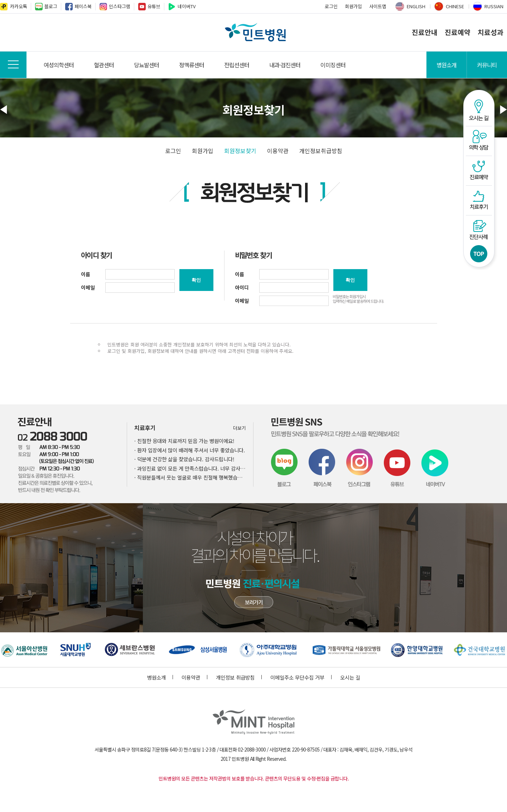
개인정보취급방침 (321, 151)
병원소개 (446, 65)
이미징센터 (333, 65)
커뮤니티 (487, 65)
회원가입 (353, 6)
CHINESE (455, 6)
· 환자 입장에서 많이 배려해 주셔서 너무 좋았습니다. (190, 450)
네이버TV (187, 6)
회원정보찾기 (240, 151)
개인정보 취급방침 (239, 677)
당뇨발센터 (146, 65)
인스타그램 (120, 6)
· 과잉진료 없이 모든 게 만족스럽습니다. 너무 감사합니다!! (190, 468)
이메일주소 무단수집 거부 (301, 677)
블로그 (51, 6)
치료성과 (491, 32)
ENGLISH (416, 6)
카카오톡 (19, 6)
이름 (86, 274)
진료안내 (425, 32)
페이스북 (83, 6)
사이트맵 (378, 6)
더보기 (240, 428)
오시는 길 (350, 677)
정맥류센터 (192, 65)
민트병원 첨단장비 (254, 602)
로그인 (331, 6)
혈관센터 (104, 65)
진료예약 (458, 32)
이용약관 (278, 151)
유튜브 (154, 6)
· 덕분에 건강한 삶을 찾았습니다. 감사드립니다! (184, 459)
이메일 (88, 287)
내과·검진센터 (285, 65)
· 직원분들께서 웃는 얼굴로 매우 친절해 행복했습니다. (190, 477)
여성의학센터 (59, 65)
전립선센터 (237, 65)
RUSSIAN (494, 6)
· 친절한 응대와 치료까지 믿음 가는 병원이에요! (184, 441)
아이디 (242, 287)
